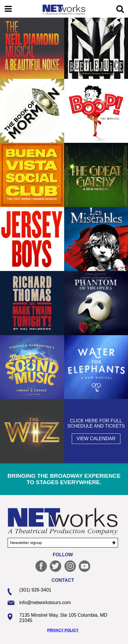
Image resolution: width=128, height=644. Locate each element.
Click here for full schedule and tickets (96, 423)
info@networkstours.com (45, 603)
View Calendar (96, 439)
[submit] (114, 543)
